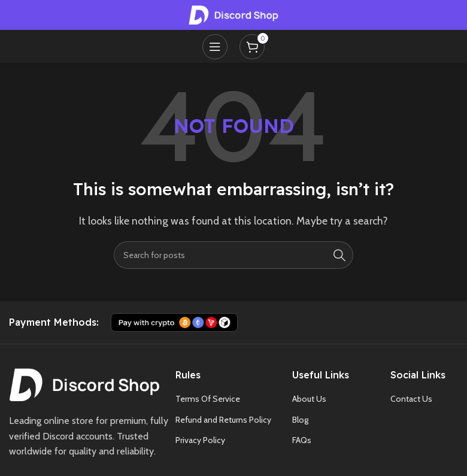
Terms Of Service (208, 399)
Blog (300, 420)
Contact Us (411, 399)
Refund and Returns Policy (223, 420)
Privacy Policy (200, 440)
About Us (309, 399)
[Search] (233, 255)
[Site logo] (233, 14)
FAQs (302, 440)
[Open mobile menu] (215, 47)
